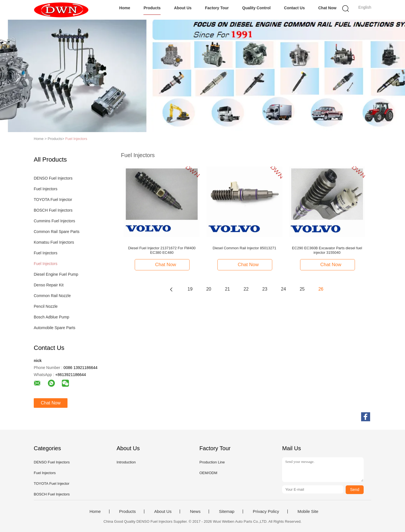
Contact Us (294, 8)
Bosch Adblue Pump (51, 317)
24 (283, 289)
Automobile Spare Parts (55, 328)
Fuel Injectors (76, 139)
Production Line (212, 462)
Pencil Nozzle (46, 306)
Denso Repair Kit (49, 285)
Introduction (126, 462)
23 (265, 289)
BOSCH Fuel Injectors (53, 210)
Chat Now (328, 8)
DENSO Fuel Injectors (53, 178)
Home (125, 8)
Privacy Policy (266, 511)
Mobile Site (308, 511)
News (195, 511)
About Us (183, 8)
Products (152, 8)
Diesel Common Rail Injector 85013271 (244, 248)
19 (190, 289)
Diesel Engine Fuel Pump (56, 274)
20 (209, 289)
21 (228, 289)
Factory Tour (217, 8)
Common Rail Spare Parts (57, 232)
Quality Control (256, 8)
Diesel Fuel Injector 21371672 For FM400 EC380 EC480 (162, 250)
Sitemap (227, 511)
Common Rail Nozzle (52, 296)
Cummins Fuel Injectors (54, 221)
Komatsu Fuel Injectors (54, 242)
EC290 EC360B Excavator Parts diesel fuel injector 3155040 (327, 250)
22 (246, 289)
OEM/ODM (208, 473)
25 (302, 289)
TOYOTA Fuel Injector (53, 200)
